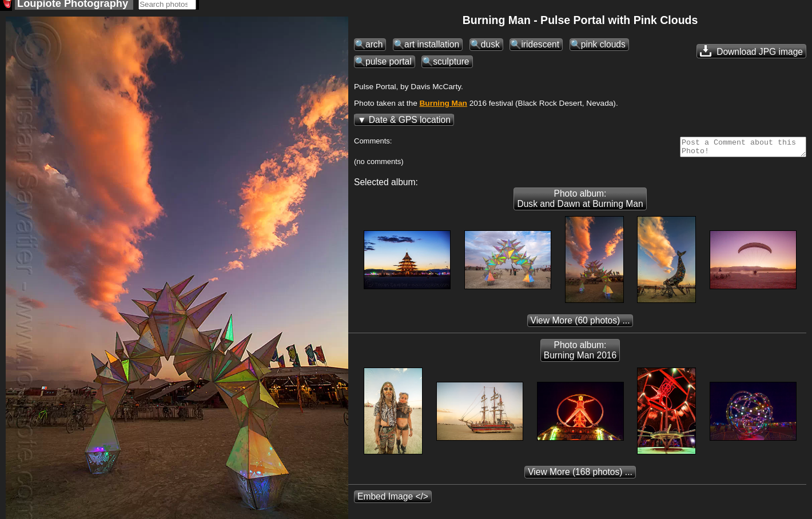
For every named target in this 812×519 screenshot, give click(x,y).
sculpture (451, 65)
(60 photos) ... (580, 327)
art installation (432, 48)
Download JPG (751, 54)
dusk (490, 48)
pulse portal (389, 65)
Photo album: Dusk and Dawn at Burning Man (580, 205)
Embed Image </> (393, 503)
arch (374, 48)
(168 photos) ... (580, 479)
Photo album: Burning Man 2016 (580, 357)
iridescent (540, 48)
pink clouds (603, 48)
